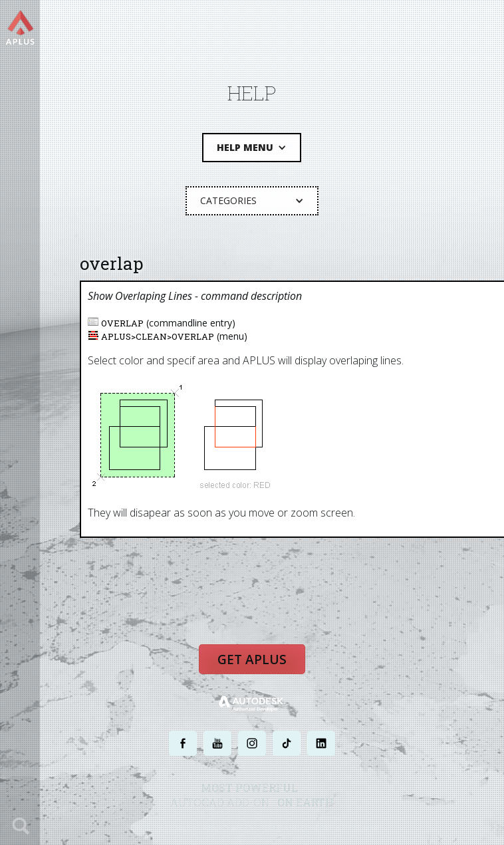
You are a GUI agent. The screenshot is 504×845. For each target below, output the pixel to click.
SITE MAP (363, 827)
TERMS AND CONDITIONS (301, 827)
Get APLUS (252, 659)
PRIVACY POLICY (228, 827)
